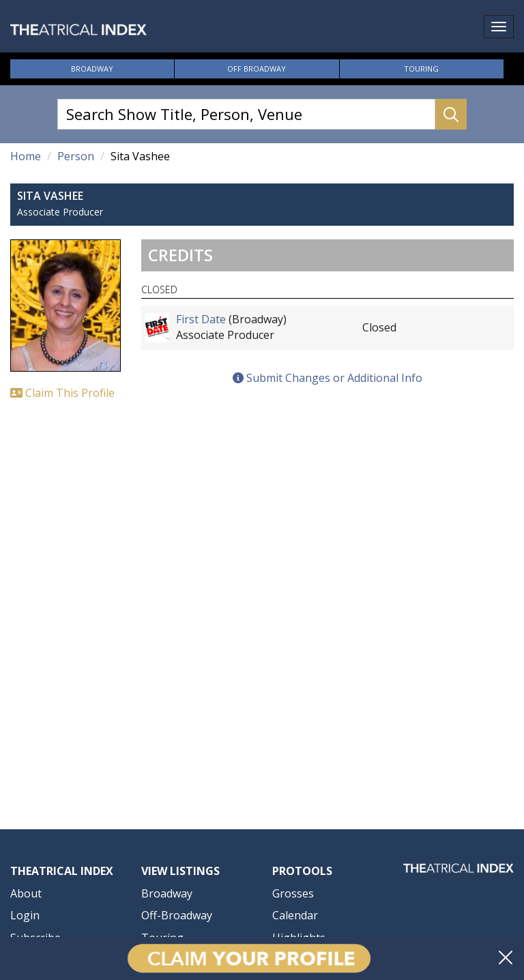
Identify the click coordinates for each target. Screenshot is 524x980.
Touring (421, 69)
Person (76, 156)
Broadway (92, 69)
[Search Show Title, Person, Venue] (246, 114)
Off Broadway (257, 69)
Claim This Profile (62, 393)
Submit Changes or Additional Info (327, 378)
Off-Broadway (177, 915)
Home (26, 156)
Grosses (293, 893)
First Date (201, 319)
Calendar (295, 915)
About (26, 893)
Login (25, 915)
